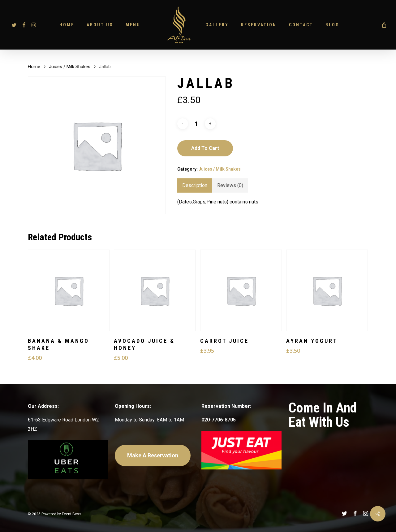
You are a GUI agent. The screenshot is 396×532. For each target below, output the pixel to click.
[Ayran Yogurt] (327, 290)
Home (34, 67)
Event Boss (72, 514)
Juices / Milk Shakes (70, 67)
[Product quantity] (196, 124)
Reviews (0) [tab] (230, 185)
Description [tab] (195, 185)
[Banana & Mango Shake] (69, 290)
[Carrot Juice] (241, 290)
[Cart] (384, 25)
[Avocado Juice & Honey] (155, 290)
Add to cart (205, 148)
